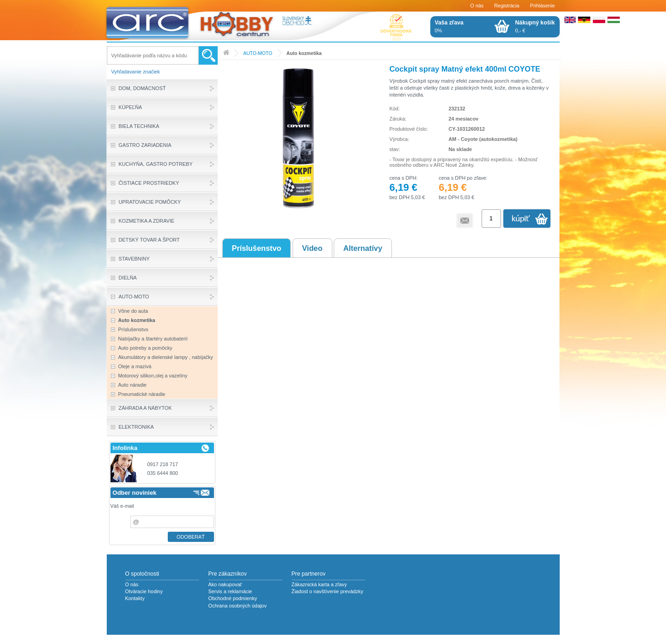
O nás (477, 6)
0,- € (535, 26)
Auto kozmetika (304, 53)
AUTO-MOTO (258, 53)
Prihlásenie (543, 6)
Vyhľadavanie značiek (136, 72)
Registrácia (507, 6)
